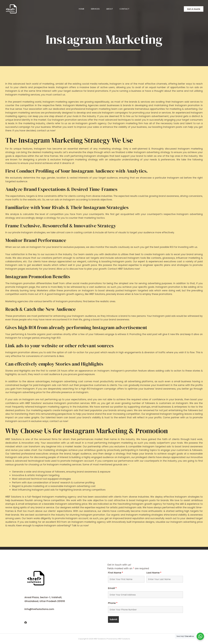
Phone (113, 603)
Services (95, 9)
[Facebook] (26, 623)
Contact (124, 9)
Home (82, 9)
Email (112, 588)
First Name (115, 573)
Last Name (154, 573)
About (110, 9)
